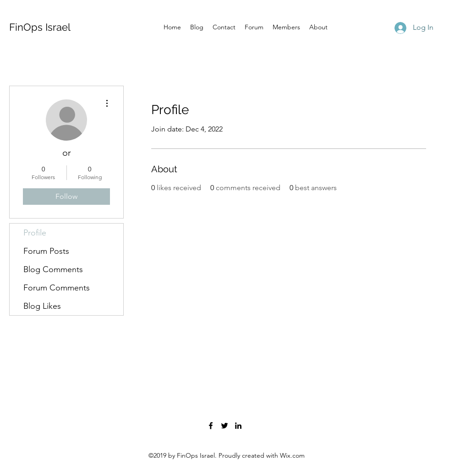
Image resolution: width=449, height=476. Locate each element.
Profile (35, 233)
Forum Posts (46, 251)
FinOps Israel (40, 27)
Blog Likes (42, 306)
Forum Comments (57, 288)
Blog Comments (53, 269)
